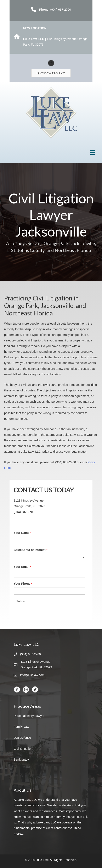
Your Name (23, 533)
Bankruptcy (21, 760)
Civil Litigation (23, 749)
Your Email (22, 567)
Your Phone (23, 584)
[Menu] (93, 152)
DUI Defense (22, 738)
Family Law (21, 727)
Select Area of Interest (31, 550)
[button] (51, 73)
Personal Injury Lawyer (29, 716)
